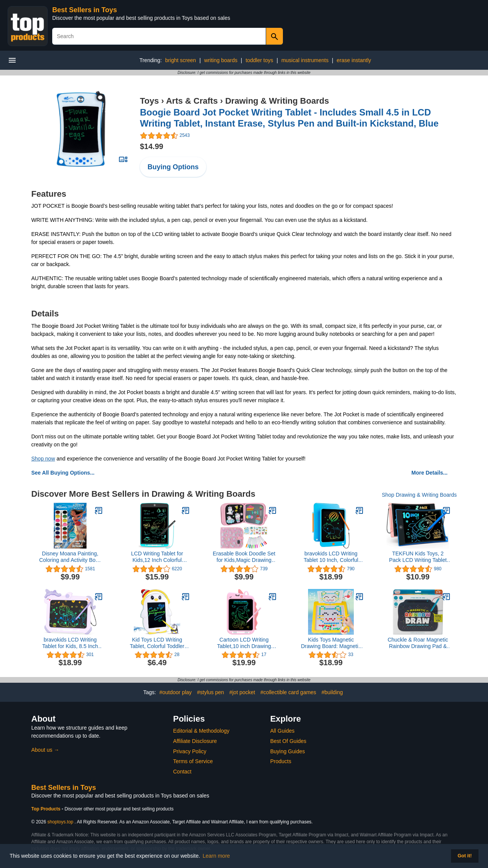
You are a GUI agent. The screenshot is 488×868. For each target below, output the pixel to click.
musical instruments (305, 60)
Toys (149, 101)
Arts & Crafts (192, 101)
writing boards (221, 60)
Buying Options (173, 167)
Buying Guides (288, 751)
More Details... (429, 473)
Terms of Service (193, 761)
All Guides (283, 731)
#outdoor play (176, 692)
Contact (182, 772)
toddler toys (259, 60)
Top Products (47, 809)
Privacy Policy (190, 751)
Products (281, 761)
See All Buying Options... (63, 473)
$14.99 (152, 146)
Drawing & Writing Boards (277, 101)
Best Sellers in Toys (85, 10)
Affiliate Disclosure (195, 741)
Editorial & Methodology (201, 731)
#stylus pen (211, 692)
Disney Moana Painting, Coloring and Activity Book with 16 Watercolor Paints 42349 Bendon (70, 557)
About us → (45, 750)
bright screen (181, 60)
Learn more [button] (217, 856)
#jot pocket (242, 692)
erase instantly (354, 60)
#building (332, 692)
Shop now (43, 459)
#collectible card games (288, 692)
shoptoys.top (60, 822)
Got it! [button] (465, 856)
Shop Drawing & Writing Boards (419, 495)
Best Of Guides (288, 741)
